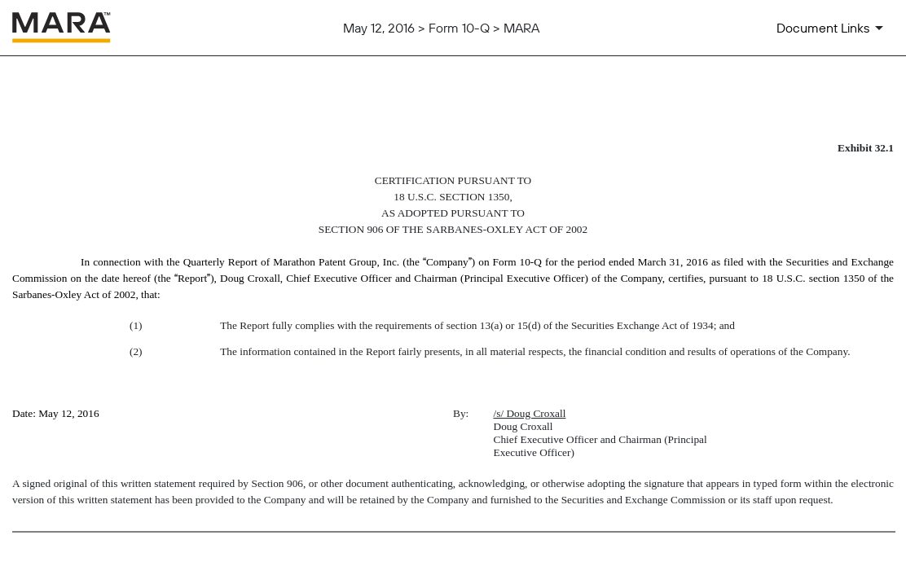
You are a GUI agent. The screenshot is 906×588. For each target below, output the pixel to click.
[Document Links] (833, 28)
